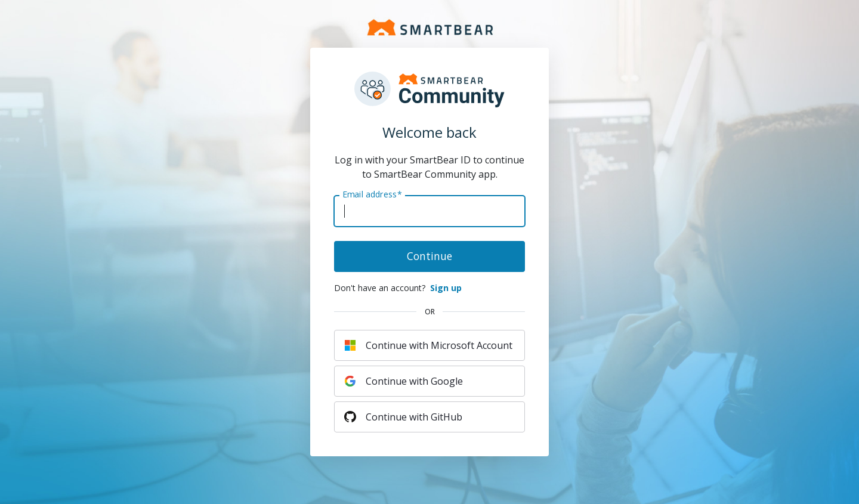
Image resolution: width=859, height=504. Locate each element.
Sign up (446, 288)
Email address (372, 194)
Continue (429, 256)
